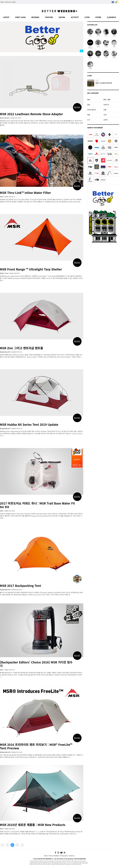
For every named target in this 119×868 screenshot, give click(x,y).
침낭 (89, 105)
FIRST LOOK (20, 17)
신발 (105, 110)
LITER (87, 17)
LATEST (6, 17)
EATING (62, 17)
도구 (89, 120)
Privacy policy (64, 856)
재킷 (89, 115)
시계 (105, 115)
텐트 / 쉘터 (107, 100)
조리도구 (106, 105)
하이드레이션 (92, 110)
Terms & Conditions (54, 856)
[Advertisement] (103, 258)
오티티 (106, 120)
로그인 (6, 2)
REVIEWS (35, 17)
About (46, 856)
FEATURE (49, 17)
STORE (98, 17)
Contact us (72, 856)
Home (2, 2)
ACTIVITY (75, 17)
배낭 (89, 100)
